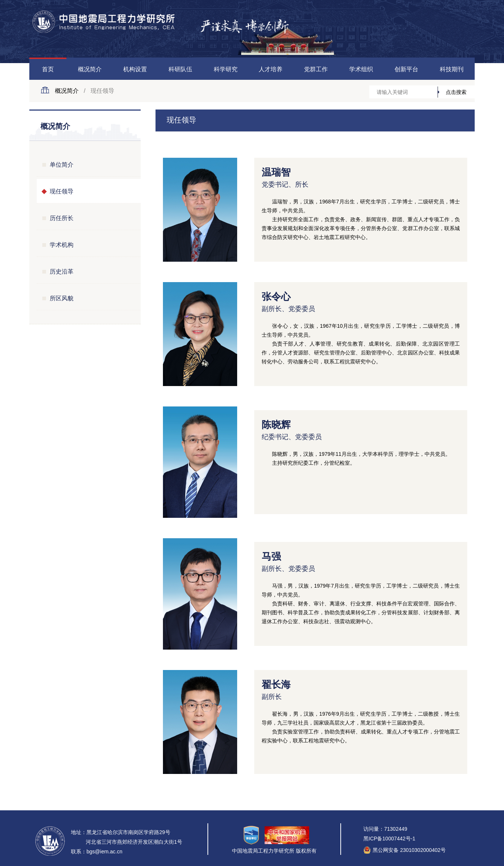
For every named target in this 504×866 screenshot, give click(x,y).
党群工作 (316, 69)
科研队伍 (180, 69)
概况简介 (90, 69)
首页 (48, 69)
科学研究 (226, 69)
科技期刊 (452, 69)
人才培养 (271, 69)
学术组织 (361, 69)
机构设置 (135, 69)
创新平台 (406, 69)
